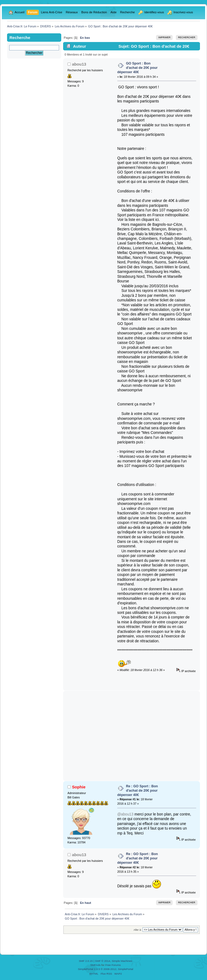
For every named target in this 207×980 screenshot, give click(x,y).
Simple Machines (122, 961)
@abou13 (125, 814)
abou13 (79, 64)
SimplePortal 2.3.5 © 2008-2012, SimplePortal (105, 969)
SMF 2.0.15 (86, 961)
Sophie (79, 787)
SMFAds (96, 965)
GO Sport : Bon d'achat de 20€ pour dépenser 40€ (138, 68)
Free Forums (113, 965)
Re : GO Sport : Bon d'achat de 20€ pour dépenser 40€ (138, 791)
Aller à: (138, 930)
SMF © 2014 (103, 961)
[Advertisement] (132, 736)
